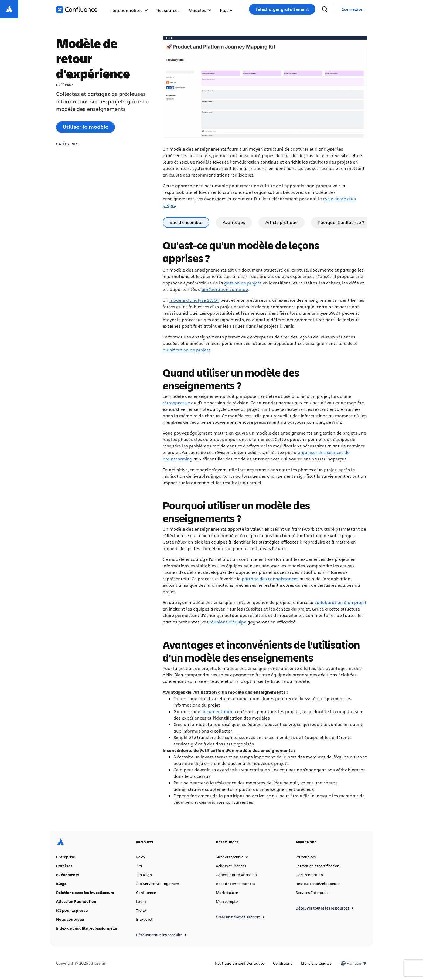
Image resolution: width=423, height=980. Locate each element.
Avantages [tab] (234, 222)
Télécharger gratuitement (282, 9)
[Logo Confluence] (77, 10)
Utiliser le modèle (86, 127)
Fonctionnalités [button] (129, 10)
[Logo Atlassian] (9, 9)
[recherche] (325, 9)
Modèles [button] (200, 10)
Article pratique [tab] (282, 222)
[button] (226, 9)
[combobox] (347, 963)
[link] (353, 9)
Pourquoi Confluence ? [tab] (341, 222)
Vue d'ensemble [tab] (186, 222)
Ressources (168, 10)
